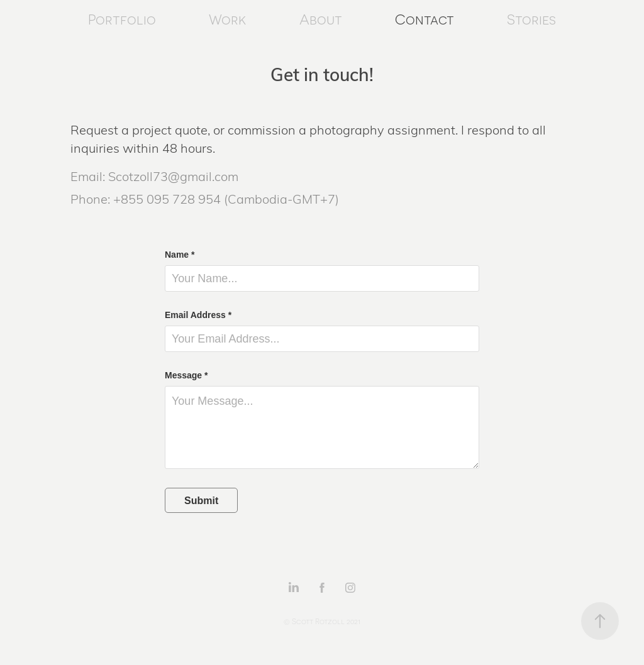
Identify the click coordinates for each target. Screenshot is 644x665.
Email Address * (198, 315)
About (321, 20)
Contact (425, 20)
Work (227, 20)
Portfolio (122, 20)
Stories (531, 20)
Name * (180, 255)
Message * (186, 375)
